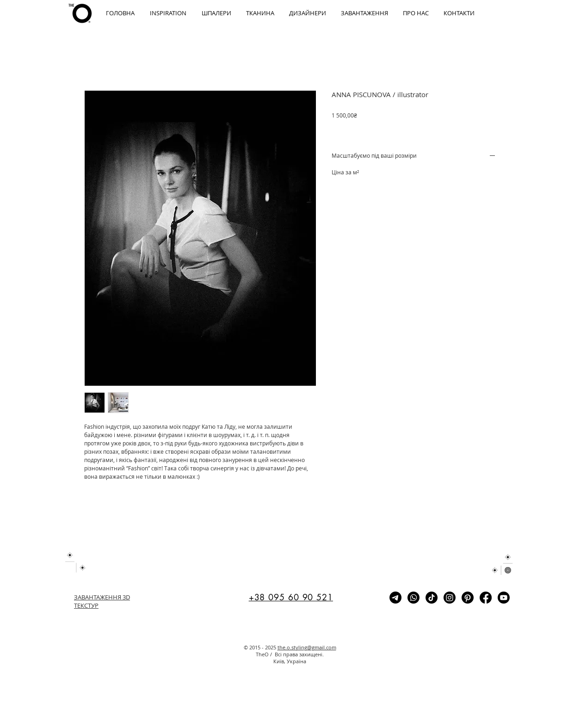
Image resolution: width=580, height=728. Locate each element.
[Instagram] (450, 598)
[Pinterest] (468, 598)
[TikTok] (432, 598)
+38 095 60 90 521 (291, 597)
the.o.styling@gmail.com (307, 647)
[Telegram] (395, 598)
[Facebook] (486, 598)
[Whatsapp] (413, 598)
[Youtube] (504, 598)
